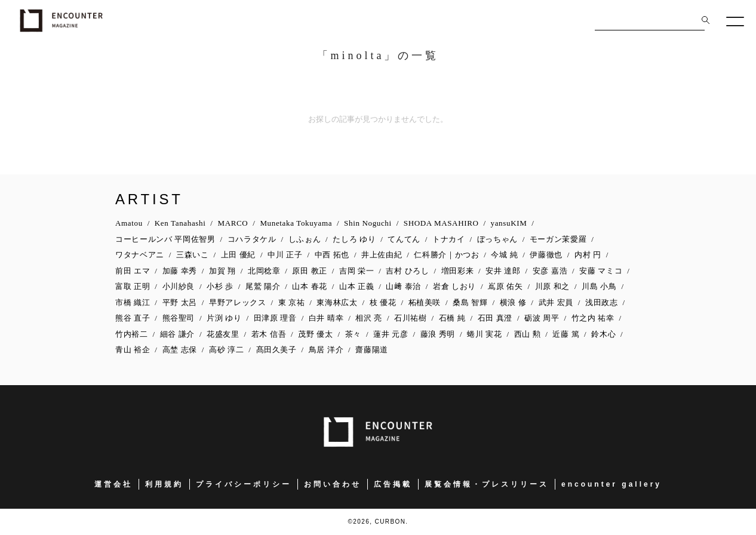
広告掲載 (393, 484)
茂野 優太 (316, 334)
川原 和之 (553, 286)
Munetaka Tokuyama (296, 223)
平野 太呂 (180, 302)
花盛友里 (223, 334)
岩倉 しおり (454, 286)
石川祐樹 (411, 318)
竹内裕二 (132, 334)
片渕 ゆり (224, 318)
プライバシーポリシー (244, 484)
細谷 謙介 (178, 334)
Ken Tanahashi (180, 223)
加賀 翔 (222, 271)
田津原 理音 (275, 318)
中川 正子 (285, 255)
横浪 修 (513, 302)
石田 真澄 (495, 318)
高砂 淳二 (227, 350)
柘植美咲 (425, 302)
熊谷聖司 (179, 318)
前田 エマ (133, 271)
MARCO (233, 223)
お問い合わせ (333, 484)
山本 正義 (357, 286)
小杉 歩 (220, 286)
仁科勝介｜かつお (446, 255)
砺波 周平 (542, 318)
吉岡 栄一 (357, 271)
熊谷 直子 (133, 318)
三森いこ (193, 255)
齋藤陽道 (372, 350)
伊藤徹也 (546, 255)
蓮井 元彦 (391, 334)
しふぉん (305, 239)
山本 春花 (310, 286)
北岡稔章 (264, 271)
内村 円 (588, 255)
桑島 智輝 (470, 302)
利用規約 (164, 484)
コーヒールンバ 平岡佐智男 (165, 239)
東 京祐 (292, 302)
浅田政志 (602, 302)
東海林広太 (337, 302)
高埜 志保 (180, 350)
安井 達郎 (503, 271)
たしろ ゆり (354, 239)
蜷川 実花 (485, 334)
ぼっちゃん (497, 239)
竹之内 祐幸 (593, 318)
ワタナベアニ (140, 255)
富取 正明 (133, 286)
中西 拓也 (332, 255)
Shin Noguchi (368, 223)
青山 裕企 (133, 350)
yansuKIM (509, 223)
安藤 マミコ (601, 271)
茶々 (353, 334)
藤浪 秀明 (438, 334)
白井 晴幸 (326, 318)
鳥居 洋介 (326, 350)
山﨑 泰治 (403, 286)
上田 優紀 (239, 255)
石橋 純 (452, 318)
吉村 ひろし (407, 271)
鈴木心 (603, 334)
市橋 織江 (133, 302)
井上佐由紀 (382, 255)
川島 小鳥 (599, 286)
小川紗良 (179, 286)
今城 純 (504, 255)
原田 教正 (310, 271)
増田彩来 (458, 271)
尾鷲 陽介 (263, 286)
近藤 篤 (566, 334)
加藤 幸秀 (180, 271)
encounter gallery (611, 484)
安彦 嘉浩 (550, 271)
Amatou (129, 223)
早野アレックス (238, 302)
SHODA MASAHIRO (441, 223)
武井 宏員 (556, 302)
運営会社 (113, 484)
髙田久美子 (276, 350)
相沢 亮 (369, 318)
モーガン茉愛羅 (558, 239)
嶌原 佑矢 (505, 286)
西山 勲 (528, 334)
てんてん (404, 239)
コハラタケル (252, 239)
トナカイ (449, 239)
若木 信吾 (269, 334)
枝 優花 (383, 302)
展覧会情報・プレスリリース (487, 484)
